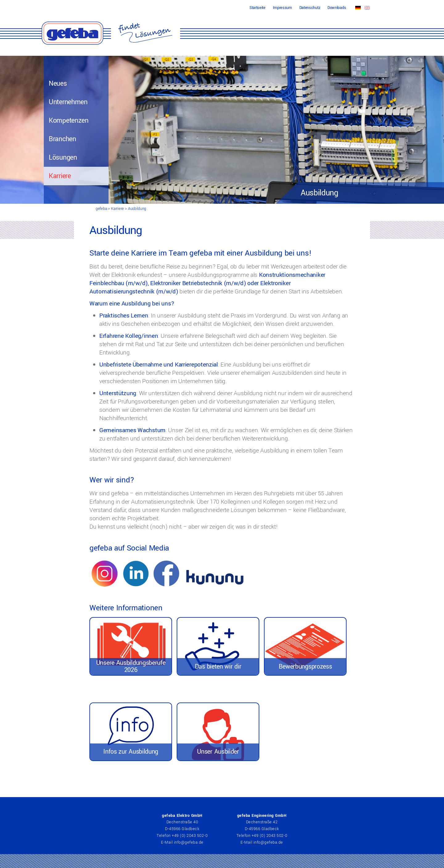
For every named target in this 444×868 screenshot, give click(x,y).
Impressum (282, 8)
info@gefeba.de (189, 842)
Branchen (62, 139)
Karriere (60, 176)
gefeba (101, 209)
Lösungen (63, 158)
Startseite (257, 8)
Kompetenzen (69, 121)
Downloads (337, 8)
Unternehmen (68, 102)
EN (367, 8)
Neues (58, 84)
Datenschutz (310, 8)
